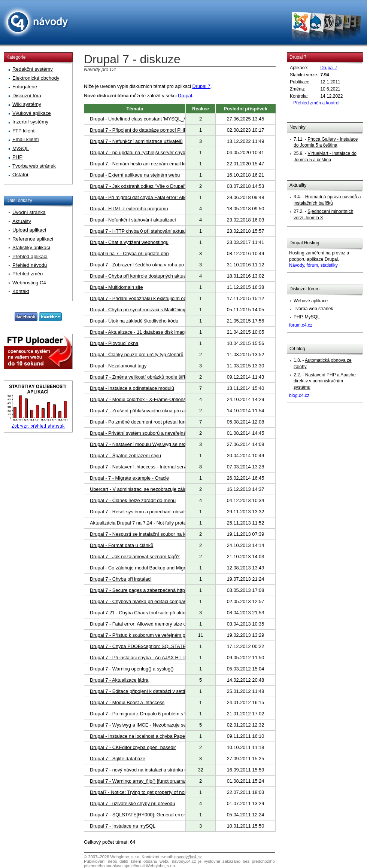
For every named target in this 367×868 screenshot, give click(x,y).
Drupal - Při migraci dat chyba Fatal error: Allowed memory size (157, 197)
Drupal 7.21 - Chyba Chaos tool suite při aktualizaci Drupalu (153, 613)
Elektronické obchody (36, 78)
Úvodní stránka (29, 212)
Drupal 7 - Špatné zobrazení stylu (125, 456)
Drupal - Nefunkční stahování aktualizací (133, 220)
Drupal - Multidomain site (116, 287)
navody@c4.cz (188, 857)
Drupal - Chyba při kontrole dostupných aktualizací (143, 276)
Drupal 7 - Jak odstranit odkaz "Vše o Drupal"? (139, 186)
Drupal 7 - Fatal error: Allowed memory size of (139, 624)
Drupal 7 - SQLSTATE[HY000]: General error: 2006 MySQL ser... (159, 815)
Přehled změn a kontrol (316, 103)
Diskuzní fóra (27, 96)
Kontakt (21, 291)
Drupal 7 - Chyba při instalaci (121, 579)
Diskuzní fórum (304, 289)
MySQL (21, 148)
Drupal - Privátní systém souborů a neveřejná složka (145, 433)
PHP (17, 157)
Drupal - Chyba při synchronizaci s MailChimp (138, 310)
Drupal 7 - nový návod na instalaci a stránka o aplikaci (147, 770)
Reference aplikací (33, 239)
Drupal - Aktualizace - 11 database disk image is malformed (153, 332)
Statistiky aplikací (31, 247)
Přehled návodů (30, 265)
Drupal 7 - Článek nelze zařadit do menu (133, 500)
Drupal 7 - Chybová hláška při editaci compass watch (146, 601)
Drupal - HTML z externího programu (129, 209)
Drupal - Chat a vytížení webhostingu (129, 242)
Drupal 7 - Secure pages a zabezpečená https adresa (147, 590)
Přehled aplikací (30, 256)
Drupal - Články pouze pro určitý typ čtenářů (137, 354)
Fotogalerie (25, 87)
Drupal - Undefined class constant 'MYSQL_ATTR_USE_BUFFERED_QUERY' (174, 119)
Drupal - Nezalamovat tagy (118, 366)
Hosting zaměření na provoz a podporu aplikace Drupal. (319, 259)
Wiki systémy (27, 104)
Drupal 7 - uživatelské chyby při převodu (133, 803)
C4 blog (297, 349)
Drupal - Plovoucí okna (114, 343)
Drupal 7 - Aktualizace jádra (119, 680)
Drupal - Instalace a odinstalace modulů (132, 388)
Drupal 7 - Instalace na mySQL (123, 826)
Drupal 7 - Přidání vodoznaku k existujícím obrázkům (146, 298)
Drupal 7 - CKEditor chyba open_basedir (133, 747)
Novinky (298, 127)
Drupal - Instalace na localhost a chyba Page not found (148, 736)
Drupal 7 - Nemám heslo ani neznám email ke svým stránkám (155, 164)
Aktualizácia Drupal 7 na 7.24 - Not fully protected (142, 523)
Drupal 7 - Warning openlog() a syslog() (132, 669)
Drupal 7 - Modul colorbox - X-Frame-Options (138, 399)
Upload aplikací (29, 230)
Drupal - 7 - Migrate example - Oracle (129, 478)
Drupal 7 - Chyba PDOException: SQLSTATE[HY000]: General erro (161, 646)
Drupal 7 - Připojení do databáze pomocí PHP (139, 130)
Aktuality (298, 185)
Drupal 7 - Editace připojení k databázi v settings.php (146, 691)
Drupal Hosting (304, 243)
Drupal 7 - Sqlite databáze (118, 759)
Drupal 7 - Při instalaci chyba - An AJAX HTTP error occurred (154, 658)
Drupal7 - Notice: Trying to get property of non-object (146, 792)
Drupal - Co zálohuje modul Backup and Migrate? (142, 568)
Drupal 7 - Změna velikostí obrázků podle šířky (139, 377)
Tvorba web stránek (34, 166)
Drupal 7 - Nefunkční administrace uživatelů (136, 141)
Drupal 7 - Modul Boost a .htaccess (127, 702)
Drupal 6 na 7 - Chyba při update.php (129, 253)
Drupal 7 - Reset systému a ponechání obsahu (139, 512)
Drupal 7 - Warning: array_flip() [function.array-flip (142, 781)
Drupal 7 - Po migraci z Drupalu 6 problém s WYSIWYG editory (157, 714)
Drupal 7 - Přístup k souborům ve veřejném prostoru (145, 635)
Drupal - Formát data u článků (122, 545)
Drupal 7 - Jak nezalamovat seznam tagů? (135, 557)
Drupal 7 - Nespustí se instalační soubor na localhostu (147, 534)
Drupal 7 (201, 86)
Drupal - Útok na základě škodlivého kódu (134, 321)
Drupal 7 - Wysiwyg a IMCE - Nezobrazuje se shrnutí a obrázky (157, 725)
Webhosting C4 (29, 283)
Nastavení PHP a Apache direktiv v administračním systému (325, 381)
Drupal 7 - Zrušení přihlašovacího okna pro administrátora (151, 411)
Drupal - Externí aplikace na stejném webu (135, 175)
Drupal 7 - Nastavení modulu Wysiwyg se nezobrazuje (147, 444)
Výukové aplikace (32, 113)
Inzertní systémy (30, 122)
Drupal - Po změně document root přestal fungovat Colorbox (154, 422)
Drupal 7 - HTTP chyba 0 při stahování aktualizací (143, 231)
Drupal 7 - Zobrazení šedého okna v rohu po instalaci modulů (155, 265)
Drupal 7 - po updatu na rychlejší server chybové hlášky (149, 152)
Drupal (185, 96)
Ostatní (20, 175)
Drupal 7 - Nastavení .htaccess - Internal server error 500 (151, 467)
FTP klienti (24, 131)
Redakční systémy (33, 69)
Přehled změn (28, 274)
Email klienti (25, 139)
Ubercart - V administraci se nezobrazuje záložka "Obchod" (153, 489)
